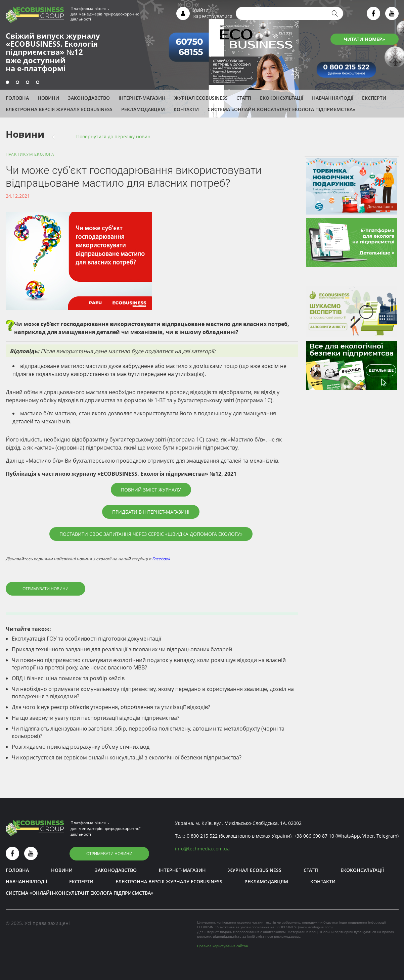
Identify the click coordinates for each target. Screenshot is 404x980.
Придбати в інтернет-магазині (151, 512)
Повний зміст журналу (151, 490)
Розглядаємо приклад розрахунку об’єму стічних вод (81, 747)
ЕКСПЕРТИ (374, 98)
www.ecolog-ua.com (315, 927)
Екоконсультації (282, 98)
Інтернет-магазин (142, 98)
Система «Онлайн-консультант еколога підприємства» (281, 109)
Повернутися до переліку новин (113, 136)
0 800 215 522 (202, 836)
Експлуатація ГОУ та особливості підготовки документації (86, 639)
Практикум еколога (30, 154)
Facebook (161, 559)
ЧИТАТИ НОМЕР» (365, 39)
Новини (48, 98)
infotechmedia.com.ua (202, 849)
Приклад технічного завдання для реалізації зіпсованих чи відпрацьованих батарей (122, 649)
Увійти (201, 10)
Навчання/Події (333, 98)
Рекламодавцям (143, 109)
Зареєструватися (213, 16)
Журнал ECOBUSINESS (201, 98)
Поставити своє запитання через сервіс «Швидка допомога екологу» (151, 534)
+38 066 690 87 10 (314, 836)
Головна (17, 98)
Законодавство (89, 98)
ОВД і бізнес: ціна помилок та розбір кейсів (68, 678)
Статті (244, 98)
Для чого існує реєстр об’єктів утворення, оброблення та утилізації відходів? (111, 707)
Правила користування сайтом (223, 946)
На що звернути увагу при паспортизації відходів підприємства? (96, 718)
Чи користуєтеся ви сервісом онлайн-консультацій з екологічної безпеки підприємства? (127, 757)
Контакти (186, 109)
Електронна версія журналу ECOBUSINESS (59, 109)
